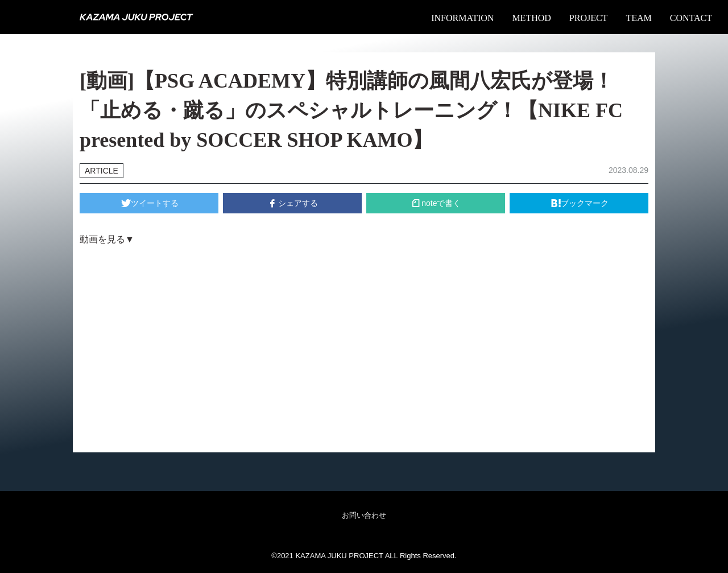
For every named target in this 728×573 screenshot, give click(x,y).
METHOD (531, 18)
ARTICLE (102, 171)
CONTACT (691, 18)
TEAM (638, 18)
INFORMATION (462, 18)
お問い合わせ (364, 515)
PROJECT (589, 18)
